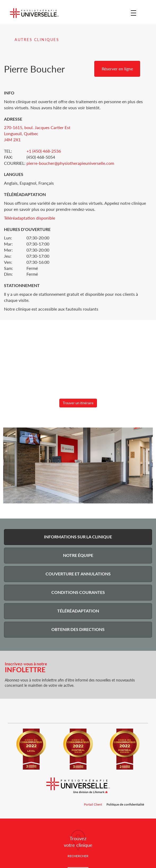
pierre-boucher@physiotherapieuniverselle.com (70, 163)
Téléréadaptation (78, 611)
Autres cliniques (37, 40)
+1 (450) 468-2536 (44, 151)
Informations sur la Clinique (78, 537)
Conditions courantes (78, 592)
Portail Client (93, 804)
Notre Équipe (78, 555)
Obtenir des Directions (78, 629)
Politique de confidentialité (125, 804)
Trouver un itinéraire (78, 403)
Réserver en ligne (117, 69)
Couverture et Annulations (78, 574)
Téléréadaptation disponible (30, 218)
